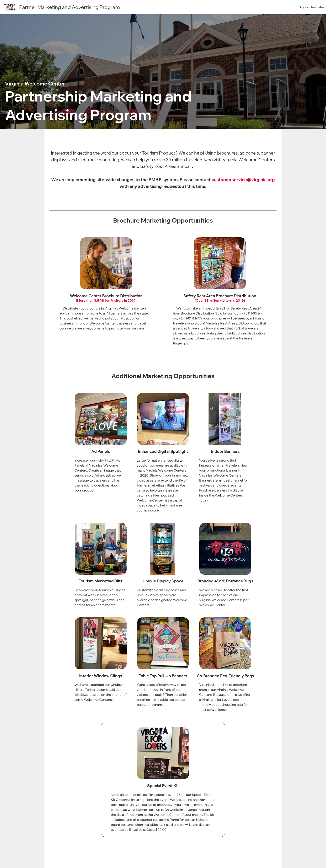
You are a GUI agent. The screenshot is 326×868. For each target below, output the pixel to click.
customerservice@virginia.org (243, 180)
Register (318, 7)
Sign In (304, 7)
